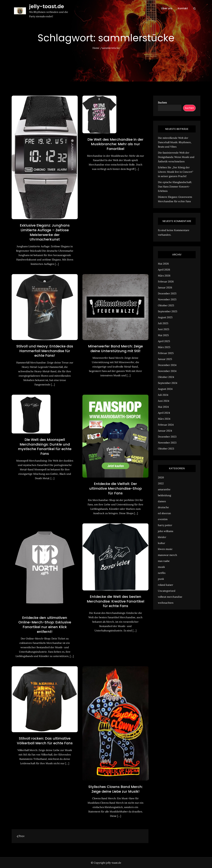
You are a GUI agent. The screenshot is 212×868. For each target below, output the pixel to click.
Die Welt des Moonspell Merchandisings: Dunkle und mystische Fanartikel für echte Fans (45, 447)
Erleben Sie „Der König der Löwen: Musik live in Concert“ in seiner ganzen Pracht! (176, 172)
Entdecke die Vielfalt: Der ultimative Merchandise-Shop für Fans (115, 488)
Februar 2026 (166, 281)
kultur (162, 543)
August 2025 (165, 317)
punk (161, 579)
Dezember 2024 (167, 365)
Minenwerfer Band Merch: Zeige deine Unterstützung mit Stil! (115, 349)
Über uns (167, 8)
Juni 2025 (164, 329)
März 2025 (164, 347)
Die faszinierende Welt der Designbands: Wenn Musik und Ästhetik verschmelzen (176, 157)
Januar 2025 (165, 359)
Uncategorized (167, 591)
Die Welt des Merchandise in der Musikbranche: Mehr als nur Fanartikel (115, 144)
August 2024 (165, 389)
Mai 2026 (163, 264)
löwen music (165, 549)
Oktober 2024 (166, 377)
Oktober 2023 (166, 449)
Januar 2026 (165, 287)
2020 (161, 477)
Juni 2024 (164, 401)
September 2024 (168, 383)
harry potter (165, 525)
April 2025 (164, 341)
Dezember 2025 (167, 293)
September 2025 (168, 311)
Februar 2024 (166, 425)
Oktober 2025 (166, 305)
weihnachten (166, 603)
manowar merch (167, 555)
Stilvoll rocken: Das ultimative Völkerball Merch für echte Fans (45, 741)
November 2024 (167, 371)
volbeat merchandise (170, 597)
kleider (162, 537)
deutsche (163, 507)
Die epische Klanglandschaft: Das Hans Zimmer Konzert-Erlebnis (175, 187)
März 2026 (164, 276)
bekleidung (165, 495)
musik (161, 567)
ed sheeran (164, 513)
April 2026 (164, 270)
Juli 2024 (163, 395)
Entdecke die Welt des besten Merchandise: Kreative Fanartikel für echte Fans (116, 601)
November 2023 (167, 443)
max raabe (164, 561)
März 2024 (164, 419)
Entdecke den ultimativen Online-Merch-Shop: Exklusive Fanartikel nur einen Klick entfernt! (45, 625)
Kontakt (183, 8)
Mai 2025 (163, 335)
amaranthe (164, 489)
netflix (162, 573)
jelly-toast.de (47, 6)
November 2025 (167, 299)
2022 (161, 483)
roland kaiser (166, 585)
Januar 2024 (165, 431)
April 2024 (164, 413)
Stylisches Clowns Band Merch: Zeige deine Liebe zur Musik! (116, 789)
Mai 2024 (163, 407)
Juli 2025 (163, 323)
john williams (166, 531)
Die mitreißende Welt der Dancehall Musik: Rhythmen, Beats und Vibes (175, 142)
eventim (163, 519)
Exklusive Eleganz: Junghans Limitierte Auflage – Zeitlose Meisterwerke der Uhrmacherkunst (45, 232)
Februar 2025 (166, 353)
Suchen (162, 103)
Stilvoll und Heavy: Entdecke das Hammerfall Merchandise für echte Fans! (45, 351)
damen (162, 501)
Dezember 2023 (167, 437)
